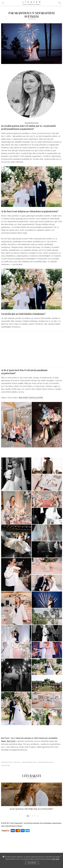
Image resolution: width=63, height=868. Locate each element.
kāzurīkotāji (6, 765)
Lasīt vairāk (56, 859)
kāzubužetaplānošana (30, 762)
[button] (25, 816)
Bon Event (11, 741)
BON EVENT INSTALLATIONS (31, 398)
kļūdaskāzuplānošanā (46, 762)
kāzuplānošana (7, 762)
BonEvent (17, 762)
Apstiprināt (32, 863)
